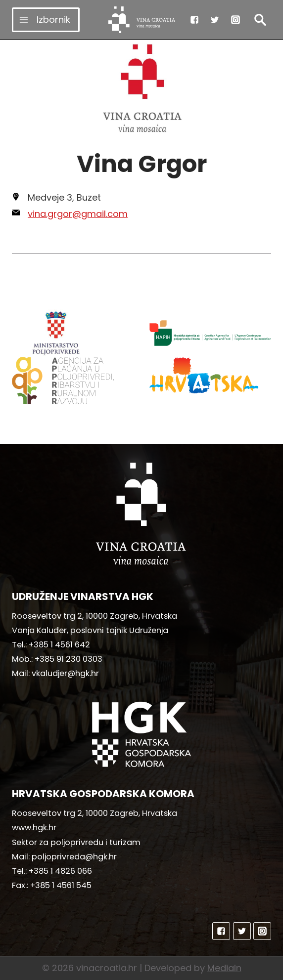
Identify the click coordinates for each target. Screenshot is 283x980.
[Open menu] (46, 20)
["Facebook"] (194, 20)
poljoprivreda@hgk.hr (74, 857)
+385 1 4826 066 (60, 871)
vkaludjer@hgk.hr (65, 673)
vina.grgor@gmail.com (78, 214)
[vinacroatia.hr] (142, 20)
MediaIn (224, 968)
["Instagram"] (236, 20)
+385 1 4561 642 (59, 645)
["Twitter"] (215, 20)
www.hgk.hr (34, 828)
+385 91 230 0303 (69, 659)
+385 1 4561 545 (61, 885)
